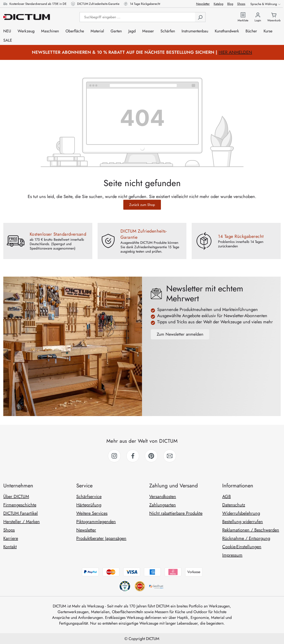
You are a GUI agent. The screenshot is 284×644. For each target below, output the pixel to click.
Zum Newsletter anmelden (180, 334)
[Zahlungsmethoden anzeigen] (142, 572)
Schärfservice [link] (89, 497)
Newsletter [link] (86, 530)
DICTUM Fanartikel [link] (21, 513)
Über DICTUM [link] (16, 497)
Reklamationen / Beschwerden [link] (251, 530)
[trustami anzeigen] (140, 586)
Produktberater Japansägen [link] (101, 538)
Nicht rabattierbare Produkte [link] (176, 513)
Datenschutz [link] (234, 505)
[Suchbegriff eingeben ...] (137, 17)
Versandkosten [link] (163, 497)
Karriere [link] (11, 538)
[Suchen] (200, 17)
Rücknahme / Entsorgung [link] (246, 538)
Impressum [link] (232, 555)
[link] (114, 456)
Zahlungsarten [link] (163, 505)
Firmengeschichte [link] (20, 505)
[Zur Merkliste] (243, 17)
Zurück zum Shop (142, 205)
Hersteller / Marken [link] (22, 522)
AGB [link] (227, 497)
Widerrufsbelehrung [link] (241, 513)
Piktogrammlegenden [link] (96, 522)
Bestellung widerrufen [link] (243, 522)
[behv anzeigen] (125, 586)
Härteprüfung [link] (89, 505)
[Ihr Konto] (258, 17)
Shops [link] (9, 530)
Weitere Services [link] (92, 513)
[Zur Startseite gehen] (27, 17)
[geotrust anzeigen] (157, 586)
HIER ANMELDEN (235, 52)
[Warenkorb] (274, 17)
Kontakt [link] (10, 547)
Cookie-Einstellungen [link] (242, 547)
